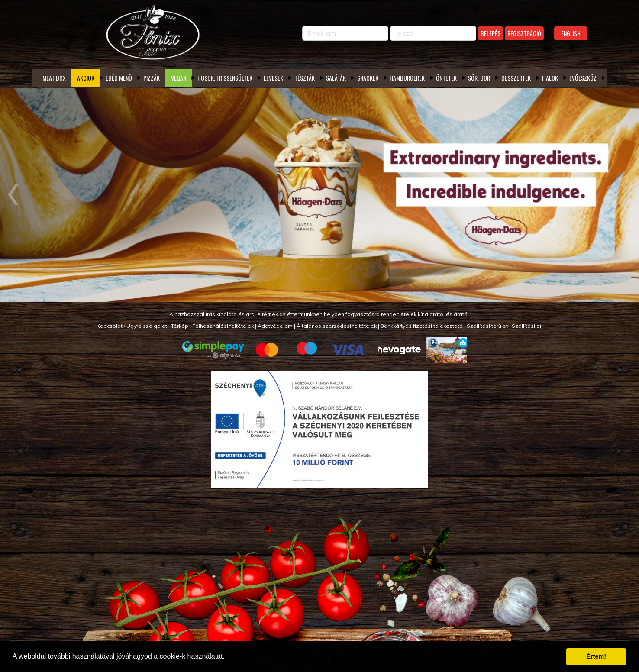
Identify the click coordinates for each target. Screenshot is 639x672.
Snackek (368, 78)
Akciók (86, 78)
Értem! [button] (596, 656)
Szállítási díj (527, 326)
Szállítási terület (487, 326)
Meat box (54, 78)
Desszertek (516, 78)
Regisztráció (524, 33)
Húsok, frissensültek (225, 78)
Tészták (305, 78)
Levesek (273, 78)
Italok (550, 78)
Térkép (180, 326)
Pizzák (152, 78)
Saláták (336, 78)
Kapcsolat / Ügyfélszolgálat (132, 326)
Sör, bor (479, 78)
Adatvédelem (275, 326)
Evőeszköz (583, 78)
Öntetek (446, 78)
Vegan (179, 78)
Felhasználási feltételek (223, 326)
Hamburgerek (407, 78)
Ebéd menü (119, 78)
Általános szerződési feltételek (337, 326)
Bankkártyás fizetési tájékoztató (422, 326)
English (571, 33)
